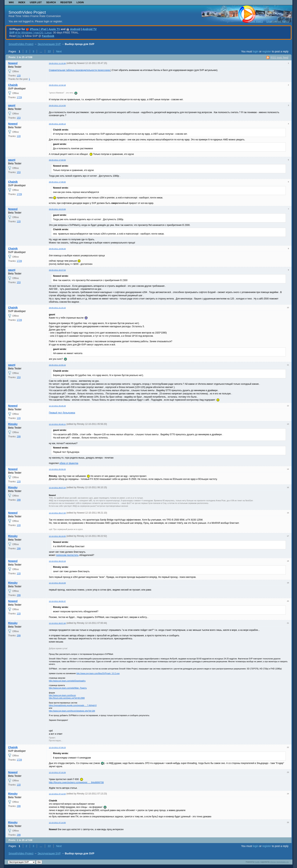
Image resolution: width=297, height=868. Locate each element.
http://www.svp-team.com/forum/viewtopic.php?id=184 (72, 711)
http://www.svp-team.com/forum (62, 695)
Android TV (89, 29)
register (267, 51)
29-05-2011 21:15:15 (57, 308)
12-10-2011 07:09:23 (57, 747)
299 (19, 437)
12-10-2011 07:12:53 (57, 794)
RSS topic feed (279, 58)
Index (22, 2)
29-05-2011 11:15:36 (57, 63)
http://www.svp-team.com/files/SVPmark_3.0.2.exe (98, 673)
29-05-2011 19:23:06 (57, 209)
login (256, 51)
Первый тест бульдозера (62, 413)
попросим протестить (67, 555)
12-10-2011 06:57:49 (57, 623)
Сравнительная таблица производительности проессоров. (80, 70)
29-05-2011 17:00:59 (57, 160)
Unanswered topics (278, 21)
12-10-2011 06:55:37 (57, 601)
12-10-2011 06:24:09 (57, 583)
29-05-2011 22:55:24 (57, 365)
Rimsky (13, 424)
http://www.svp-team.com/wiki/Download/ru (67, 681)
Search (51, 2)
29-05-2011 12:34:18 (57, 85)
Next (59, 51)
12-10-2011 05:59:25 (57, 469)
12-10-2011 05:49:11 (57, 424)
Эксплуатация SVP (49, 44)
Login (80, 2)
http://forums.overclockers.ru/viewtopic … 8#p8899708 (76, 783)
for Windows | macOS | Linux (30, 33)
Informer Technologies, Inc (279, 862)
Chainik (13, 85)
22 (49, 51)
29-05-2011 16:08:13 (57, 124)
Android (75, 29)
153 (19, 118)
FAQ (19, 36)
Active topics (255, 21)
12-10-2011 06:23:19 (57, 561)
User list (36, 2)
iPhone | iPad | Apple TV (45, 29)
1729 (19, 97)
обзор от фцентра (69, 463)
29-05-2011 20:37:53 (57, 270)
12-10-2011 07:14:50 (57, 823)
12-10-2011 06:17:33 (57, 513)
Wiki (11, 2)
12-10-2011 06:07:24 (57, 488)
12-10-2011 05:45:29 (57, 406)
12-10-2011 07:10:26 (57, 772)
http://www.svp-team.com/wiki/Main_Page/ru (68, 688)
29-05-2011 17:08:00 (57, 182)
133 (19, 76)
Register (66, 2)
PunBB (257, 862)
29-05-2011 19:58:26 (57, 249)
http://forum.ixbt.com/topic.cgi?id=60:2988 (67, 698)
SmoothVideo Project (27, 12)
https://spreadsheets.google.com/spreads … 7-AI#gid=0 (73, 705)
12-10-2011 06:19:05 (57, 536)
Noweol (13, 63)
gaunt (12, 105)
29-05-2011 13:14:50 (57, 105)
